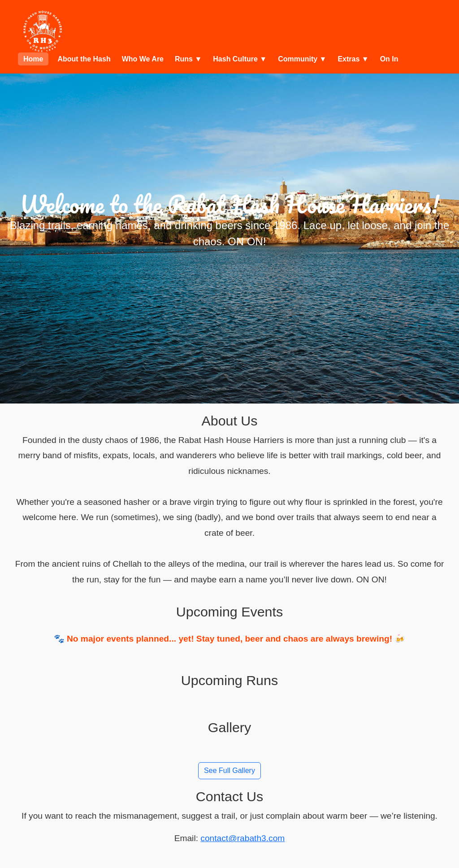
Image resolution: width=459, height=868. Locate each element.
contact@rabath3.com (242, 838)
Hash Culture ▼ (240, 59)
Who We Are (143, 59)
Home (33, 59)
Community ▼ (302, 59)
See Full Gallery (229, 770)
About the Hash (84, 59)
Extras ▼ (353, 59)
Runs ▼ (188, 59)
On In (389, 59)
